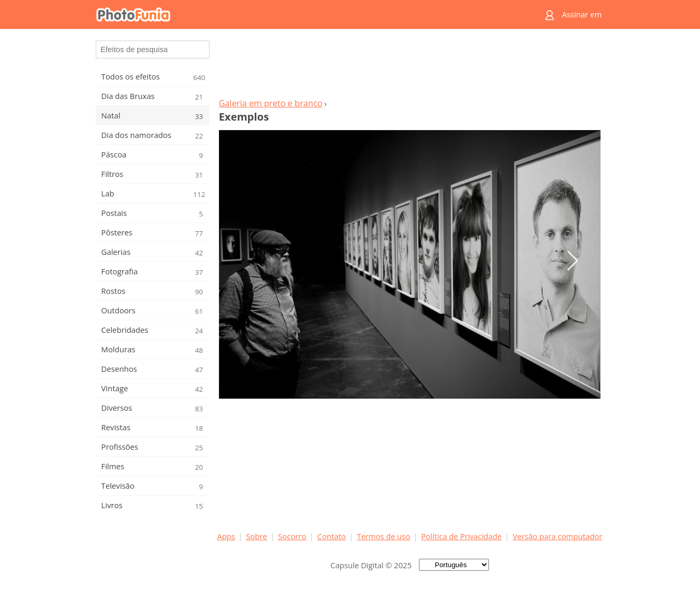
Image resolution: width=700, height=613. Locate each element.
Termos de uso (383, 536)
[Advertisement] (409, 66)
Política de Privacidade (461, 536)
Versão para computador (557, 536)
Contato (332, 536)
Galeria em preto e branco (271, 103)
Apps (226, 536)
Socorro (292, 536)
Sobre (256, 536)
